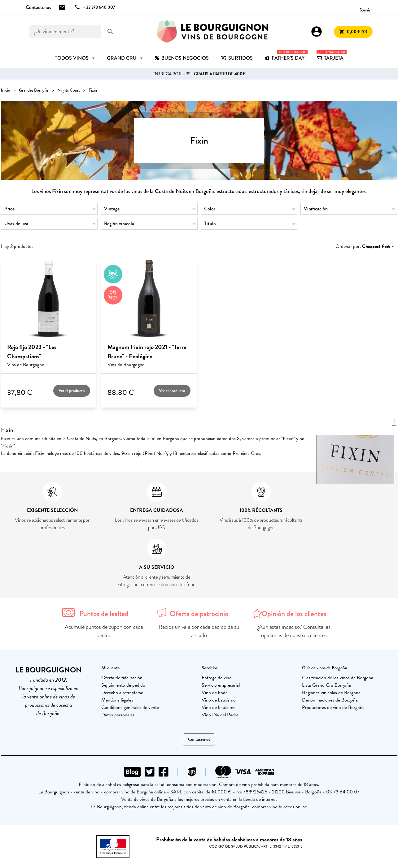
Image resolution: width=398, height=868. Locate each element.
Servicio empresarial (221, 685)
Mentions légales (117, 700)
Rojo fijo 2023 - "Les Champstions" (32, 352)
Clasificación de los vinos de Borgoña (338, 678)
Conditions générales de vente (130, 707)
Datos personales (118, 715)
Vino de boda (215, 693)
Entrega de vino (217, 678)
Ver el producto (72, 391)
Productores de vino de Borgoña (333, 707)
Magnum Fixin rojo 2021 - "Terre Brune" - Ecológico (147, 352)
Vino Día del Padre (220, 715)
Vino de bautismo (219, 700)
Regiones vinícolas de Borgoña (331, 693)
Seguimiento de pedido (123, 685)
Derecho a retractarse (122, 693)
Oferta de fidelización (122, 678)
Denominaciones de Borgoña (330, 700)
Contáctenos (199, 739)
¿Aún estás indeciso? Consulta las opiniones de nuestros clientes (294, 631)
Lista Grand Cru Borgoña (326, 685)
